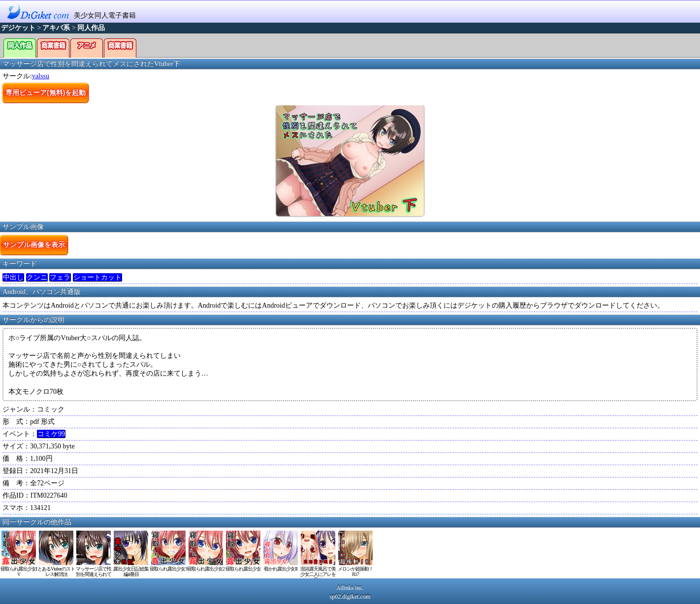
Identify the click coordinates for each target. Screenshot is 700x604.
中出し (13, 277)
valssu (41, 76)
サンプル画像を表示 (34, 245)
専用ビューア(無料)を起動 (46, 93)
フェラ (60, 277)
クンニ (37, 277)
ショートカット (97, 277)
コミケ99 (51, 434)
